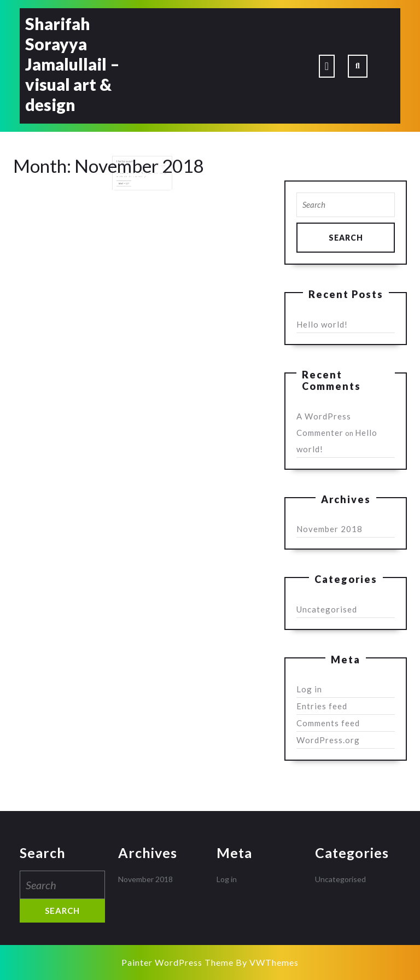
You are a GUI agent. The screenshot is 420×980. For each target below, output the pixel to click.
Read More (128, 185)
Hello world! (129, 165)
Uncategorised (327, 609)
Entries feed (322, 706)
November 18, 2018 (129, 169)
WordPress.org (328, 740)
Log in (309, 689)
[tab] (327, 66)
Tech (141, 169)
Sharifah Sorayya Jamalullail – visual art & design (72, 64)
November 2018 (329, 529)
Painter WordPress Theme (177, 962)
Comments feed (328, 723)
